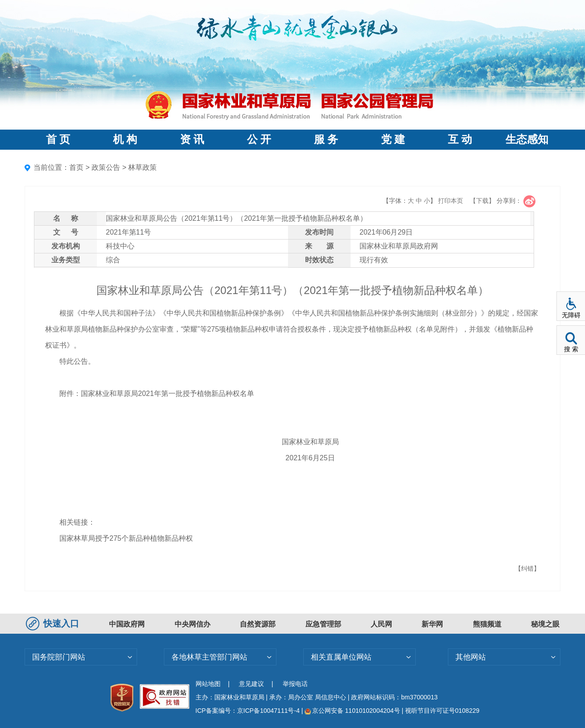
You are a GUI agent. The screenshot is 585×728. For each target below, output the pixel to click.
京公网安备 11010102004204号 (352, 711)
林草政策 (142, 167)
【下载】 (482, 201)
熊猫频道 (487, 624)
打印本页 (451, 201)
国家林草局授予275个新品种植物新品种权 (126, 538)
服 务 (326, 139)
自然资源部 (258, 624)
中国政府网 (127, 624)
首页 (76, 167)
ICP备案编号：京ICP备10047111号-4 (249, 711)
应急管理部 (323, 624)
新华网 (432, 624)
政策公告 (106, 167)
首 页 (58, 139)
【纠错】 (527, 568)
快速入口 (54, 623)
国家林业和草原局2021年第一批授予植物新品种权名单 (167, 393)
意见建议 (251, 684)
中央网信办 (192, 624)
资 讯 (192, 139)
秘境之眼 (545, 624)
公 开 (259, 139)
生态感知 (527, 139)
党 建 (393, 139)
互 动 (460, 139)
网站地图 (208, 684)
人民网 (381, 624)
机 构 (125, 139)
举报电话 (295, 684)
